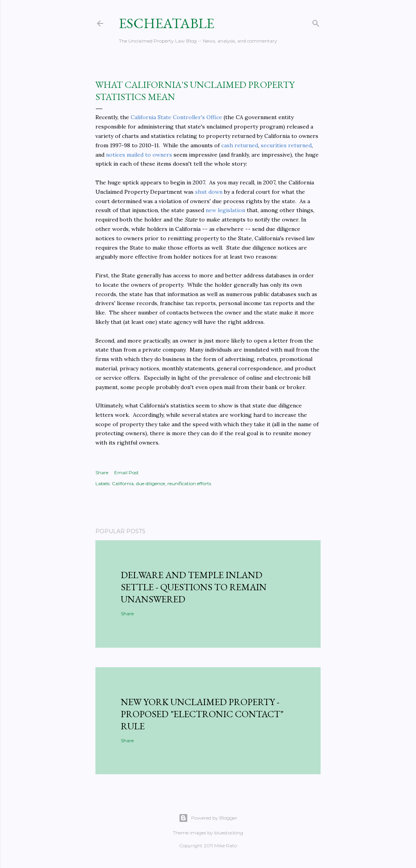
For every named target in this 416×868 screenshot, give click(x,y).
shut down (209, 192)
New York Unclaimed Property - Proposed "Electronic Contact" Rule (202, 714)
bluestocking (229, 833)
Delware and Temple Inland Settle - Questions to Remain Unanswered (194, 587)
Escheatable (167, 23)
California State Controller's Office (176, 117)
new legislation (225, 210)
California (123, 483)
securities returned (286, 145)
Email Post (126, 472)
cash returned (240, 145)
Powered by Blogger (208, 818)
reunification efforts (189, 483)
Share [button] (102, 472)
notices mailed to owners (139, 155)
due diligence (151, 483)
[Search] (316, 22)
